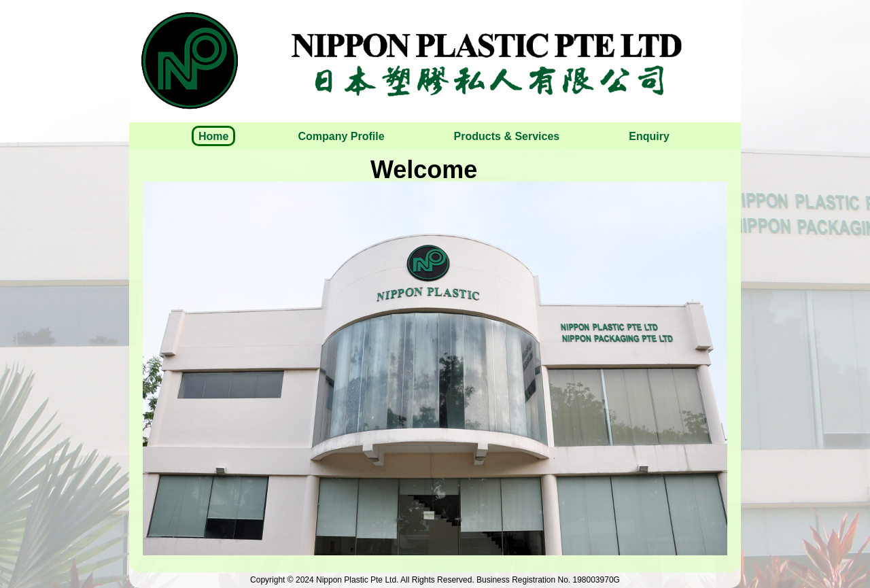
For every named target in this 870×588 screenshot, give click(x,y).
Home (213, 136)
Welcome (424, 170)
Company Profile (341, 136)
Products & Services (507, 136)
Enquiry (649, 136)
